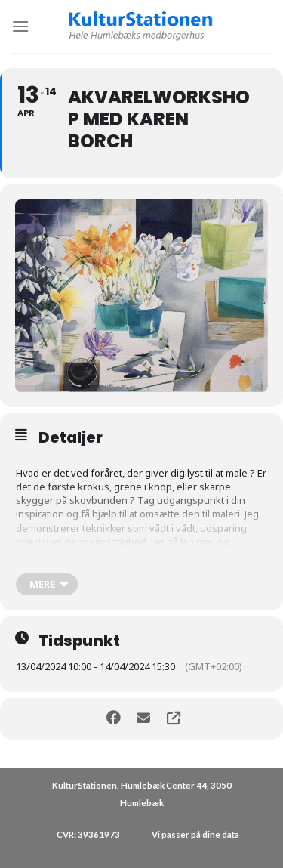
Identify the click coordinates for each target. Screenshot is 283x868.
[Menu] (20, 26)
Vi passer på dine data (195, 834)
